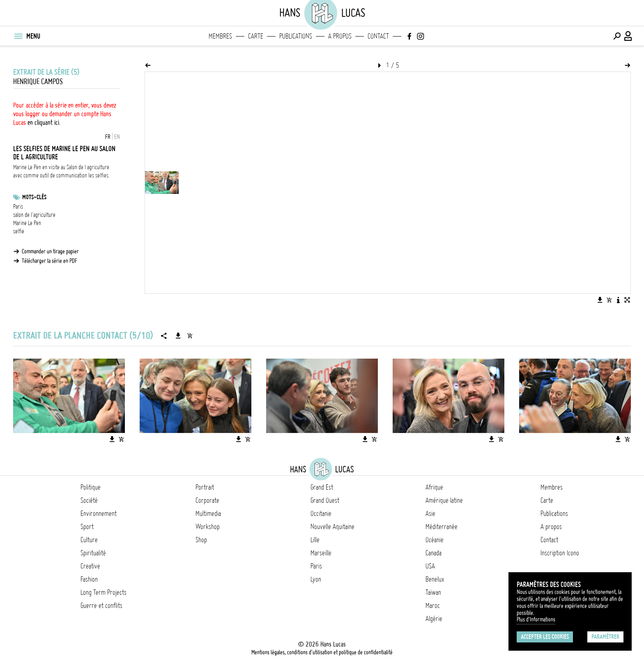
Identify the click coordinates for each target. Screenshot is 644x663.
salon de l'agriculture (34, 215)
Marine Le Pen (27, 223)
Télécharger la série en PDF (49, 261)
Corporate (207, 500)
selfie (19, 231)
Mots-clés (34, 197)
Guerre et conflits (101, 605)
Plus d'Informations (536, 619)
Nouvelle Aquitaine (332, 527)
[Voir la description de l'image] (618, 300)
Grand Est (322, 487)
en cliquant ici (43, 122)
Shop (201, 540)
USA (430, 566)
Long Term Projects (103, 592)
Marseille (321, 553)
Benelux (435, 579)
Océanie (435, 540)
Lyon (316, 579)
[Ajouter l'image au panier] (609, 300)
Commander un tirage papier (50, 251)
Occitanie (321, 513)
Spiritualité (93, 553)
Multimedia (208, 513)
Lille (315, 540)
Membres (220, 36)
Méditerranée (442, 527)
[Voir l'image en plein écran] (627, 300)
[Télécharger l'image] (600, 300)
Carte (256, 36)
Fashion (89, 579)
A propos (340, 36)
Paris (18, 207)
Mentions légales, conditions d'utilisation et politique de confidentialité (322, 652)
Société (89, 500)
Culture (89, 540)
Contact (378, 36)
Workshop (208, 527)
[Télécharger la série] (178, 336)
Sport (87, 527)
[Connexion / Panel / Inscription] (628, 36)
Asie (430, 513)
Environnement (99, 513)
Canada (434, 553)
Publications (296, 36)
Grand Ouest (325, 500)
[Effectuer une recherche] (617, 36)
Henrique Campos (38, 82)
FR (108, 137)
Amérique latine (444, 500)
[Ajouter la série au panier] (190, 336)
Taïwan (433, 592)
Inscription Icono (560, 553)
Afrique (434, 487)
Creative (90, 566)
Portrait (205, 487)
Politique (91, 487)
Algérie (434, 619)
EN (117, 137)
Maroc (433, 605)
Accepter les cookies (545, 637)
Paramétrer (605, 637)
